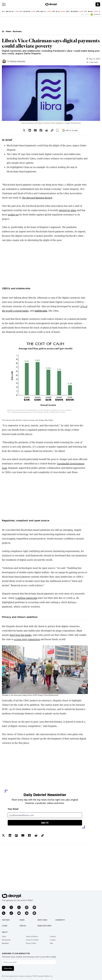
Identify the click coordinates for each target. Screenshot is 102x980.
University (60, 920)
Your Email (13, 809)
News (22, 920)
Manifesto (5, 943)
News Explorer (44, 926)
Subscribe (8, 968)
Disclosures (6, 940)
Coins (5, 926)
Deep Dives (42, 920)
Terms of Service (32, 936)
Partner (6, 920)
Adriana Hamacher (18, 61)
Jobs (51, 943)
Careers (53, 940)
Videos (23, 926)
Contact (53, 936)
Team (4, 936)
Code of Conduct (32, 940)
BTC (3, 11)
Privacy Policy (31, 943)
